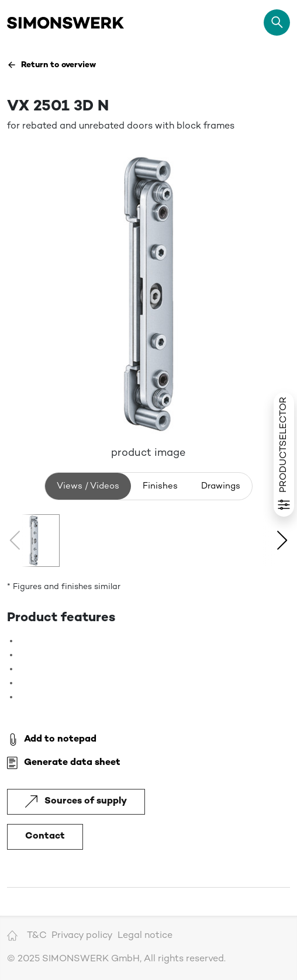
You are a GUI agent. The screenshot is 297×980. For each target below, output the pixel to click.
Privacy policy (82, 936)
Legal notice (145, 936)
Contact (45, 837)
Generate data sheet (64, 763)
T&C (37, 936)
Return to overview (51, 65)
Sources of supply (76, 801)
